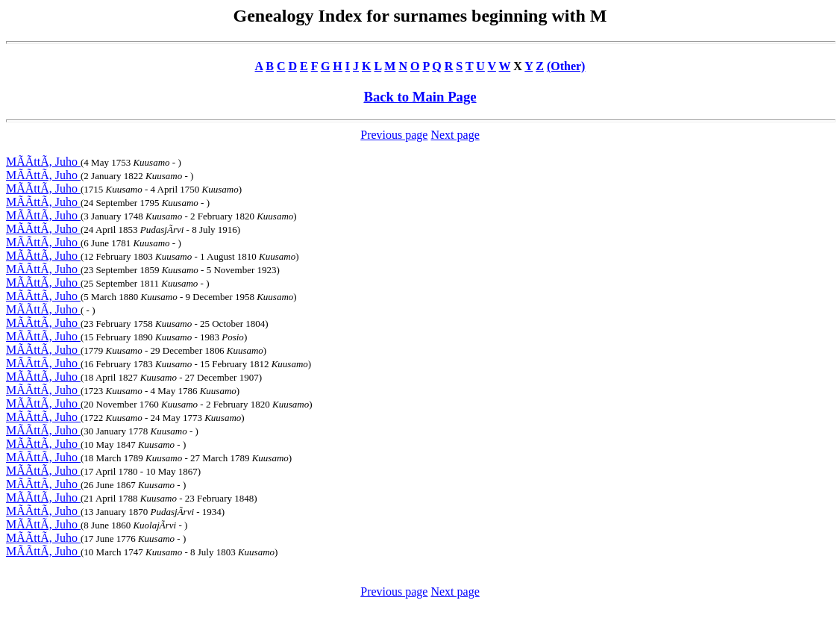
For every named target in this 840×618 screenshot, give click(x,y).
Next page (455, 135)
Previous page (394, 135)
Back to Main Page (420, 97)
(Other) (566, 66)
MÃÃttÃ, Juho (43, 162)
